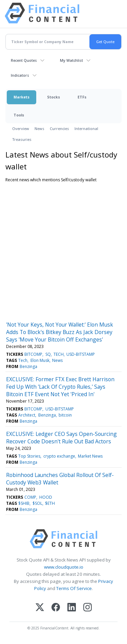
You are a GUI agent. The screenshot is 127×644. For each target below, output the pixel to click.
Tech (23, 360)
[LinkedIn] (72, 608)
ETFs (82, 97)
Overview (21, 128)
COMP (30, 497)
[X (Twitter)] (40, 608)
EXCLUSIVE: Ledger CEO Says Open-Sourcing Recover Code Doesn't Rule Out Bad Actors (61, 438)
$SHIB (24, 503)
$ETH (50, 503)
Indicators (20, 75)
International (86, 128)
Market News (90, 456)
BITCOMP (33, 354)
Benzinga (28, 366)
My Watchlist (71, 60)
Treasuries (22, 139)
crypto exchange (59, 456)
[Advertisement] (63, 250)
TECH (59, 354)
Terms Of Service (74, 588)
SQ (48, 354)
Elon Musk (40, 360)
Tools (19, 115)
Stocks (54, 97)
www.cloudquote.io (64, 567)
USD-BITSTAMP (81, 354)
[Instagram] (88, 608)
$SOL (37, 503)
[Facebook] (56, 608)
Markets (22, 97)
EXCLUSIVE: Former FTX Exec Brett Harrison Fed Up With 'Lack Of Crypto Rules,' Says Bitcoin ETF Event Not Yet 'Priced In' (60, 387)
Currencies (59, 128)
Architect (27, 415)
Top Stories (29, 456)
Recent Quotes (24, 60)
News (39, 128)
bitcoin (65, 415)
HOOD (46, 497)
